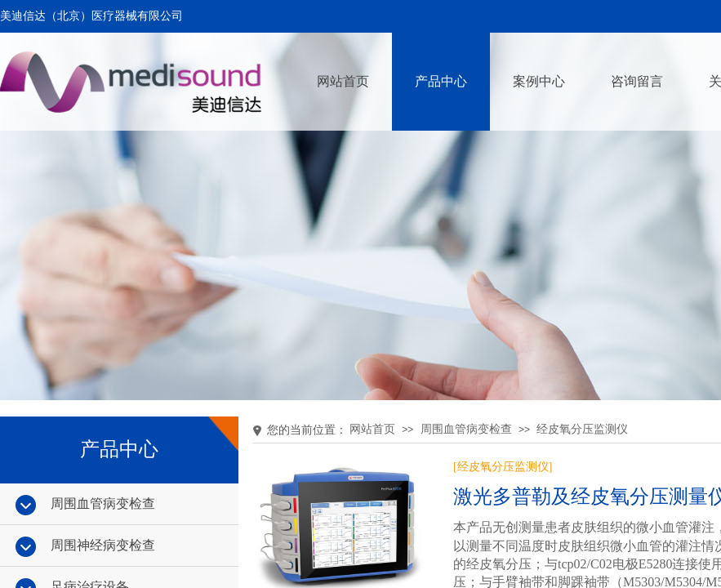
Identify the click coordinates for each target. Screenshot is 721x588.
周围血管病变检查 (466, 429)
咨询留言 (637, 81)
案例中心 (539, 81)
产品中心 (441, 81)
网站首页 (343, 81)
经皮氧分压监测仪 (582, 429)
